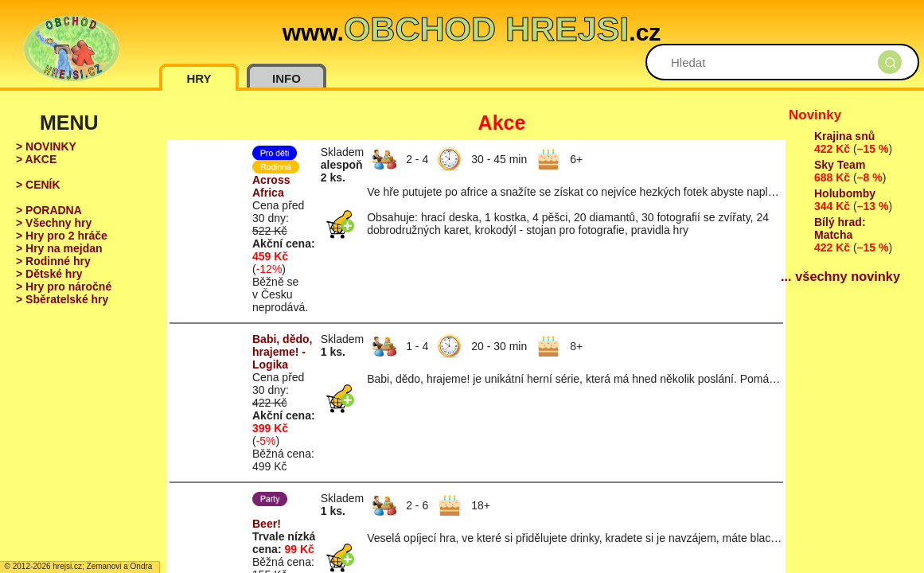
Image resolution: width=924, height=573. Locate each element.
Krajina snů (844, 136)
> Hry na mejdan (59, 248)
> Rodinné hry (53, 261)
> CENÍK (38, 185)
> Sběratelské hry (62, 299)
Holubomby (845, 193)
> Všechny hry (54, 223)
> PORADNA (49, 210)
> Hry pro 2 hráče (62, 236)
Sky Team (840, 165)
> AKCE (36, 159)
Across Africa (271, 186)
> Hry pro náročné (64, 286)
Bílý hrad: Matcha (840, 228)
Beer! (267, 524)
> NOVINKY (46, 146)
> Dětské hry (49, 274)
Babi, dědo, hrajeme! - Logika (282, 352)
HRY (199, 78)
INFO (287, 78)
